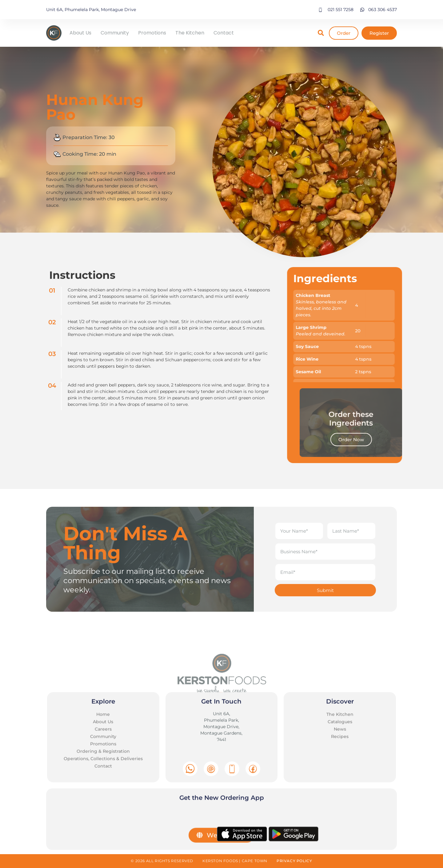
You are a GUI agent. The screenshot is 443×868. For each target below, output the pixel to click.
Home (103, 839)
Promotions (152, 33)
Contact (224, 33)
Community (115, 33)
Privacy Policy (294, 861)
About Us (80, 33)
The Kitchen (190, 33)
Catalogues (340, 847)
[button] (321, 33)
